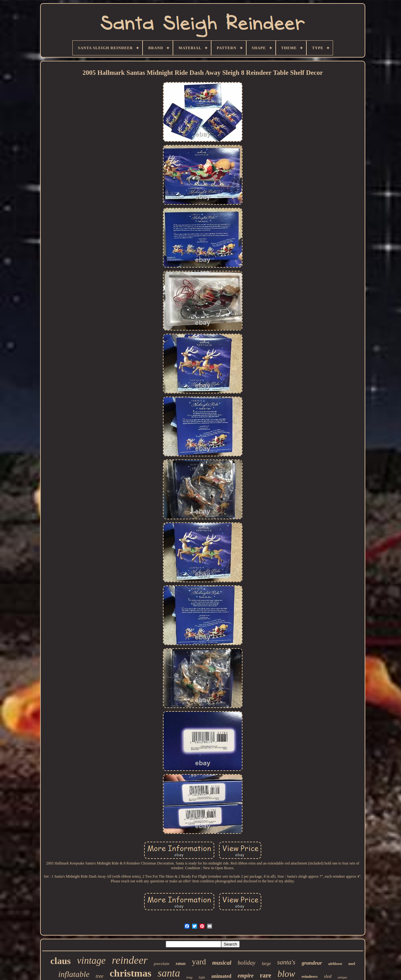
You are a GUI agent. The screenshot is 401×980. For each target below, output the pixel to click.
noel (352, 964)
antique (342, 977)
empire (245, 976)
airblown (335, 964)
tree (100, 976)
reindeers (310, 976)
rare (265, 975)
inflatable (74, 974)
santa (169, 973)
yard (199, 962)
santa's (286, 962)
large (266, 964)
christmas (130, 973)
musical (222, 963)
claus (61, 961)
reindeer (130, 960)
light (202, 977)
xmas (181, 963)
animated (221, 976)
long (190, 977)
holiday (246, 963)
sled (328, 976)
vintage (91, 960)
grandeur (312, 963)
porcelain (161, 964)
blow (286, 974)
